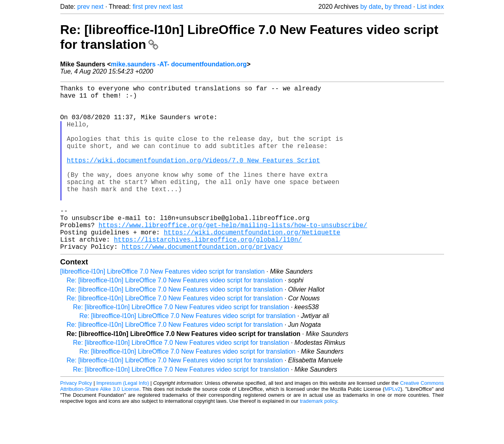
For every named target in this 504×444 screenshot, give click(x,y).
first (138, 7)
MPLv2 (392, 426)
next (98, 7)
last (178, 7)
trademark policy (318, 438)
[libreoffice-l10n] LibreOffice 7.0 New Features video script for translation (163, 308)
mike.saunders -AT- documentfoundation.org (179, 64)
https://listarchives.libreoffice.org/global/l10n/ (208, 274)
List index (430, 7)
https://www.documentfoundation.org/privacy (202, 283)
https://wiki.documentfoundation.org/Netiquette (252, 266)
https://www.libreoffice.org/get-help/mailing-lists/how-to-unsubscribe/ (233, 257)
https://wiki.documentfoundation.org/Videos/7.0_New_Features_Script (193, 178)
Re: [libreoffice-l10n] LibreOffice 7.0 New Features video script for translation (175, 317)
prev (83, 7)
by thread (398, 7)
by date (371, 7)
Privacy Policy (76, 420)
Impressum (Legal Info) (123, 420)
